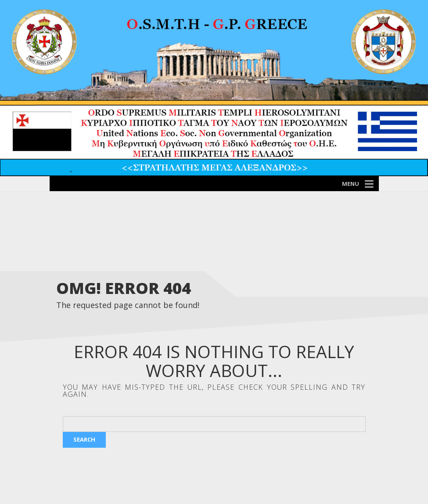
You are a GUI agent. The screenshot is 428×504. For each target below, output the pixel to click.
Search (84, 439)
